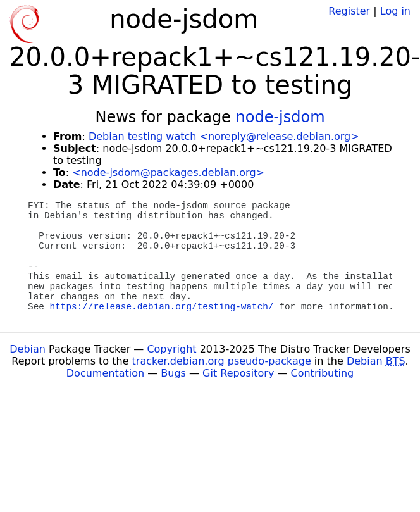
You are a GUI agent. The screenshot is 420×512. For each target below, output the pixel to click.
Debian (28, 349)
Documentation (105, 373)
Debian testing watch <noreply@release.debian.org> (224, 136)
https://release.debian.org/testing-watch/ (162, 307)
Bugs (173, 373)
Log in (395, 11)
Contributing (323, 373)
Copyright (171, 349)
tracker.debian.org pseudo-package (222, 361)
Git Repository (238, 373)
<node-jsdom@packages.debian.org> (168, 172)
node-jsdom (281, 117)
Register (349, 11)
